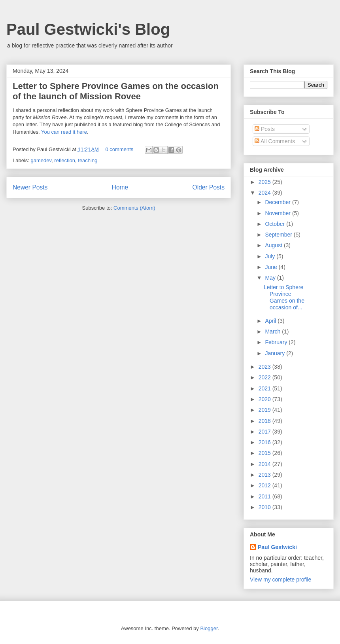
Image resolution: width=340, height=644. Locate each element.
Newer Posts (30, 187)
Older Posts (209, 187)
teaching (88, 160)
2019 (265, 410)
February (277, 342)
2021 (265, 388)
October (276, 224)
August (274, 245)
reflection (65, 160)
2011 (265, 496)
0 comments (120, 149)
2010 (265, 507)
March (273, 331)
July (271, 256)
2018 (265, 421)
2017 (265, 432)
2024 (265, 193)
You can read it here (64, 132)
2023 (265, 367)
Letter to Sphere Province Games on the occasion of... (284, 297)
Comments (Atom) (134, 208)
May (271, 278)
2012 (265, 485)
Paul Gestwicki (277, 547)
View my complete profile (280, 580)
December (278, 202)
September (279, 235)
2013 (265, 475)
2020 (265, 399)
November (278, 213)
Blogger (209, 628)
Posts (265, 129)
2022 (265, 377)
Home (120, 187)
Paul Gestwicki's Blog (88, 29)
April (271, 321)
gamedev (41, 160)
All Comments (275, 141)
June (272, 267)
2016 (265, 442)
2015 (265, 453)
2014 (265, 464)
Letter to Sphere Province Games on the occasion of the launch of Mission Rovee (116, 91)
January (276, 353)
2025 (265, 182)
